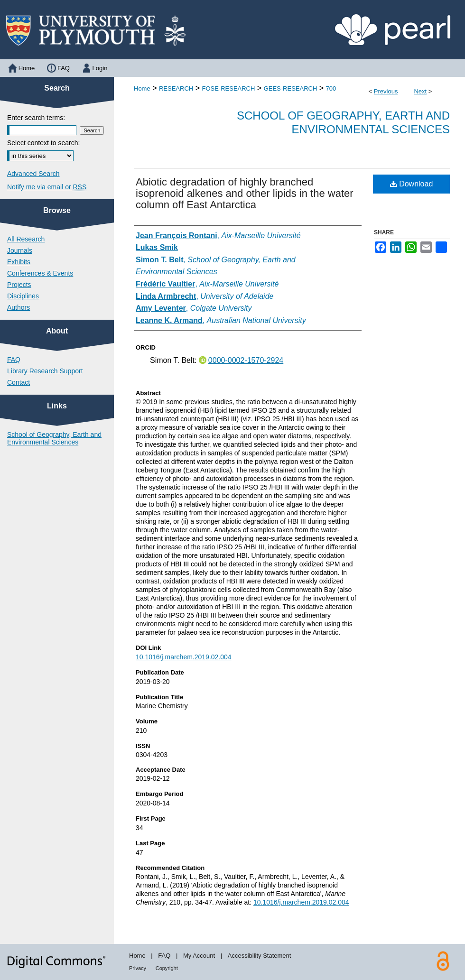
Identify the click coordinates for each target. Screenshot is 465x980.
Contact (19, 382)
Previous (386, 91)
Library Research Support (45, 371)
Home (142, 88)
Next (420, 91)
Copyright (167, 968)
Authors (19, 307)
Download (412, 184)
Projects (19, 285)
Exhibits (19, 262)
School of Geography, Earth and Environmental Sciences (343, 122)
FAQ (14, 360)
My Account (199, 956)
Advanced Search (33, 174)
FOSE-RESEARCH (228, 88)
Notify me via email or (47, 187)
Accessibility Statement (260, 956)
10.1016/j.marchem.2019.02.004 (184, 657)
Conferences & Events (40, 273)
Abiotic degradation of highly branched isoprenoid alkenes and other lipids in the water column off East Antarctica (245, 193)
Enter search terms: (36, 118)
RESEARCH (176, 88)
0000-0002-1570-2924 (246, 360)
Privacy (138, 968)
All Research (26, 239)
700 (331, 88)
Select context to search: (43, 143)
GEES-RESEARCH (291, 88)
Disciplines (23, 296)
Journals (20, 250)
